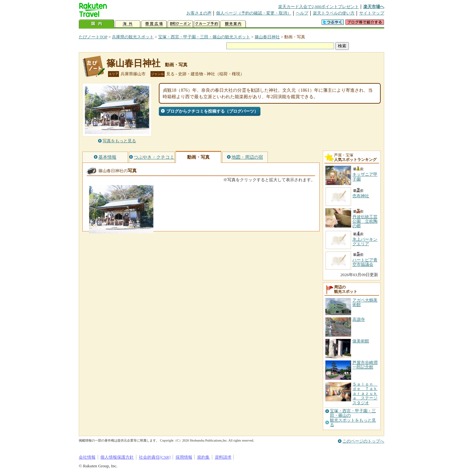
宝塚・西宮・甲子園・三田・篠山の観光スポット (204, 37)
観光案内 (233, 24)
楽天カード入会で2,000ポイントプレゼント (318, 7)
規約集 (203, 457)
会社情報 (87, 457)
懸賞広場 (154, 24)
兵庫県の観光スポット (133, 37)
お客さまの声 (199, 13)
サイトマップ (372, 13)
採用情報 (184, 457)
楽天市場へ (374, 7)
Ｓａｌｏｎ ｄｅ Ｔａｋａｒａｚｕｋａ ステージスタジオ (365, 393)
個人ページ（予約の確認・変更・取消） (254, 13)
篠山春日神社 (267, 37)
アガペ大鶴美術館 (365, 302)
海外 (128, 24)
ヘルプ (302, 13)
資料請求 (223, 457)
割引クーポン (180, 24)
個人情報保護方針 (117, 457)
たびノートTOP (93, 37)
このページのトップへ (363, 441)
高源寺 (359, 319)
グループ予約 (207, 24)
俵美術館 (361, 341)
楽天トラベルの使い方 (334, 13)
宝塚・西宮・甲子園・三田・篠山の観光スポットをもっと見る (353, 418)
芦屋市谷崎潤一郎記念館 (365, 365)
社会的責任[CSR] (155, 457)
